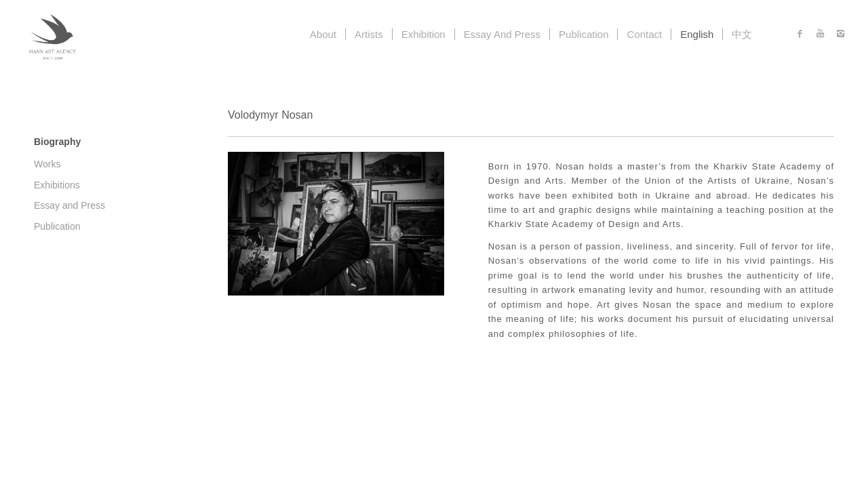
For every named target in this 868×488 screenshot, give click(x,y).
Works (47, 164)
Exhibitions (57, 185)
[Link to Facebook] (800, 34)
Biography (57, 142)
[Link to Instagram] (840, 34)
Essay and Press (70, 205)
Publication (57, 226)
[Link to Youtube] (820, 34)
